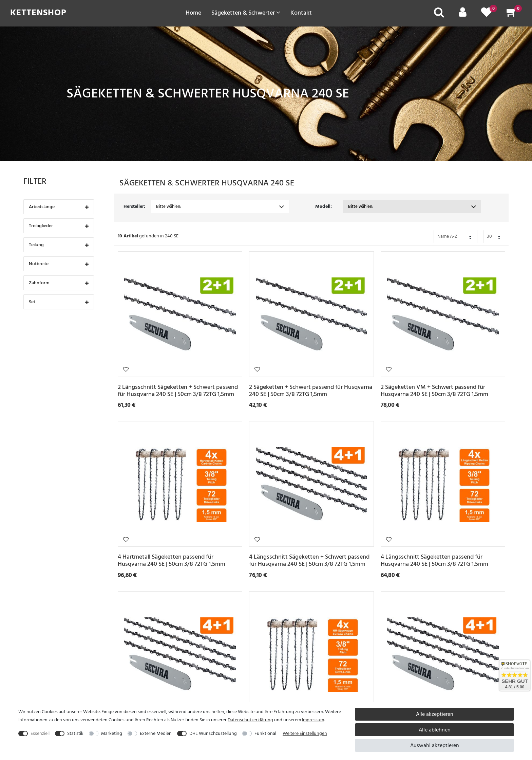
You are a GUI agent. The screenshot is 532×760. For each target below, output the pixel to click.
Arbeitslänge (59, 207)
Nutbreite (59, 264)
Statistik (75, 733)
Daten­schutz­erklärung (250, 720)
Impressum (313, 720)
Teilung (59, 245)
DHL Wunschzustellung (213, 733)
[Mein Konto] (463, 14)
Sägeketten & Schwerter (246, 13)
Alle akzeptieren (435, 714)
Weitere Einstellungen (305, 733)
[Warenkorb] (512, 14)
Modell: (324, 206)
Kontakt (301, 13)
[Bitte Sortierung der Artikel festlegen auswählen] (455, 237)
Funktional (265, 733)
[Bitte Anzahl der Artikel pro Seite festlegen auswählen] (495, 237)
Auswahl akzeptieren (435, 745)
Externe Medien (156, 733)
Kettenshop (38, 13)
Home (193, 13)
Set (59, 302)
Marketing (112, 733)
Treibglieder (59, 226)
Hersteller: (134, 206)
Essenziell (40, 733)
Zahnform (59, 283)
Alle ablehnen (435, 730)
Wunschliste (126, 369)
